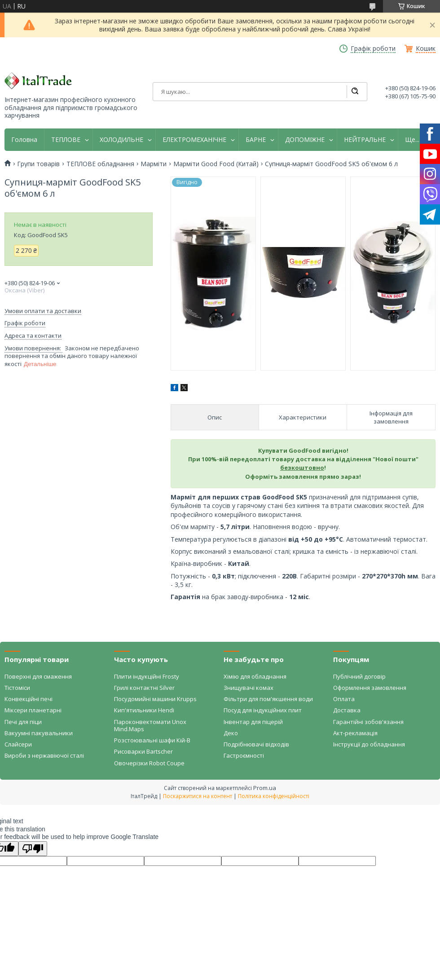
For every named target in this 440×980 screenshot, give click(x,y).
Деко (231, 733)
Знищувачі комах (249, 688)
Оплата (344, 699)
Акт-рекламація (355, 733)
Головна (24, 140)
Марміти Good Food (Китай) (216, 164)
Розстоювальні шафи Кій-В (152, 740)
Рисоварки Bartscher (143, 751)
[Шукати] (355, 92)
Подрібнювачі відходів (256, 744)
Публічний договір (359, 676)
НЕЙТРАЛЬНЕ (365, 140)
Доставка (347, 710)
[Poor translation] (33, 849)
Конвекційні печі (29, 699)
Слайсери (18, 744)
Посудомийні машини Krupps (155, 699)
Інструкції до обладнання (369, 744)
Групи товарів (38, 164)
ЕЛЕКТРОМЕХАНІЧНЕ (194, 140)
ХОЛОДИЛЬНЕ (121, 140)
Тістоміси (17, 688)
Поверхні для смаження (38, 676)
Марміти (154, 164)
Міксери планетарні (33, 710)
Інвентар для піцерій (253, 722)
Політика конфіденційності (274, 796)
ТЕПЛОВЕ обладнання (100, 164)
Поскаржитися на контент (198, 796)
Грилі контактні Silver (144, 688)
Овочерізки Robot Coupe (149, 763)
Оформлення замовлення (370, 688)
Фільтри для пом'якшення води (268, 699)
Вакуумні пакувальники (39, 733)
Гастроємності (244, 755)
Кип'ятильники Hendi (144, 710)
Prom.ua (265, 788)
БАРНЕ (256, 140)
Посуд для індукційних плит (263, 710)
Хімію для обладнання (255, 676)
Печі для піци (23, 722)
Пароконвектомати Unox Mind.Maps (150, 725)
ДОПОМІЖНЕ (305, 140)
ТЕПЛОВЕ (66, 140)
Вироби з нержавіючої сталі (44, 755)
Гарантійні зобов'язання (368, 722)
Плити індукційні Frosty (147, 676)
